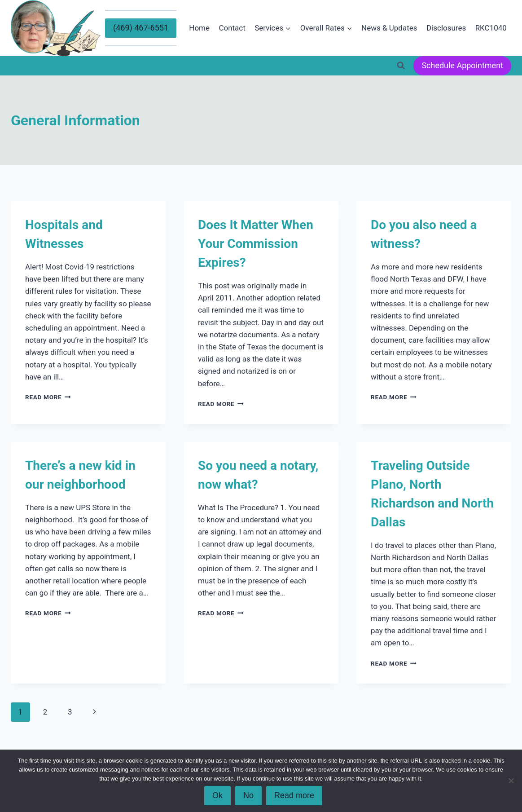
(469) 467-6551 (141, 28)
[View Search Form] (401, 66)
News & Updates (389, 28)
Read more (294, 795)
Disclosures (446, 28)
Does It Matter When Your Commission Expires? (256, 244)
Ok (217, 795)
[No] (511, 781)
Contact (232, 28)
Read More (48, 397)
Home (199, 28)
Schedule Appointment (462, 65)
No (248, 795)
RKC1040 (491, 28)
